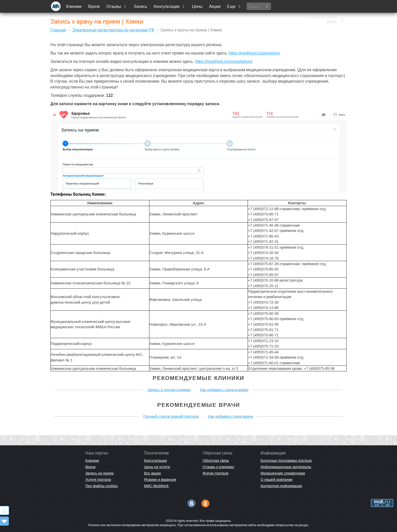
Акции (215, 6)
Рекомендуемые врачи (199, 405)
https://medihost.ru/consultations (224, 61)
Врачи (94, 6)
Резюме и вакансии (160, 480)
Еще (234, 6)
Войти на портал (323, 4)
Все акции (152, 473)
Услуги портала (98, 480)
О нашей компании (276, 480)
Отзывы (117, 6)
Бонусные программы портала (286, 461)
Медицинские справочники (283, 473)
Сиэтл (331, 9)
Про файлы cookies (102, 486)
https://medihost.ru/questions (254, 53)
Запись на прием (100, 473)
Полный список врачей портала (171, 416)
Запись (141, 6)
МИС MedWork (156, 486)
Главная (58, 30)
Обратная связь (216, 461)
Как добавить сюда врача (231, 416)
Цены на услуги (157, 467)
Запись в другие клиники (169, 390)
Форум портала (215, 473)
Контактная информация (281, 486)
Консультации (170, 6)
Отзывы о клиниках (218, 467)
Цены (197, 6)
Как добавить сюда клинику (224, 390)
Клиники (74, 6)
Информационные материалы (286, 467)
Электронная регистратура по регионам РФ (113, 30)
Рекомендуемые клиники (198, 378)
